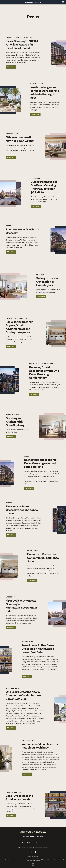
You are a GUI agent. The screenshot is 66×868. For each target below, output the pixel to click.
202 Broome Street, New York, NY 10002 (33, 837)
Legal (19, 847)
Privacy (24, 847)
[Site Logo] (33, 2)
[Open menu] (63, 2)
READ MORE (11, 67)
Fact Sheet (36, 843)
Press (24, 843)
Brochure (29, 843)
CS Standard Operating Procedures (41, 847)
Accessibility (30, 847)
